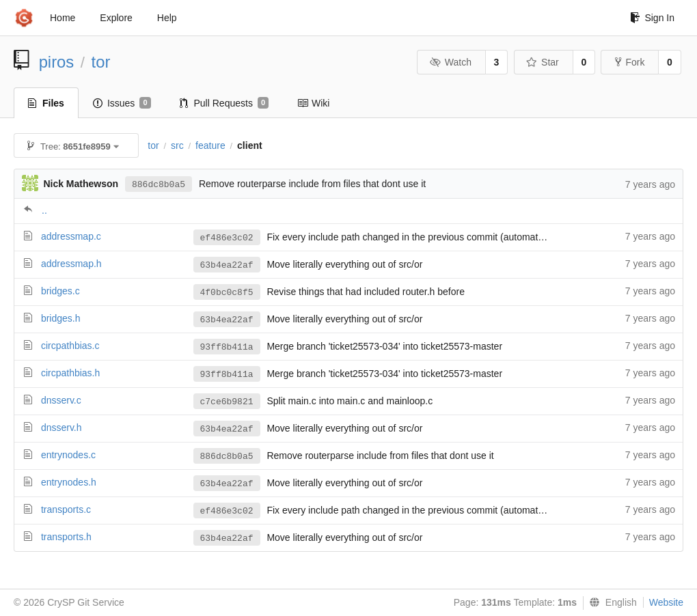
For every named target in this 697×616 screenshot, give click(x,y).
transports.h (66, 537)
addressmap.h (71, 264)
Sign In (652, 18)
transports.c (66, 509)
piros (57, 62)
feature (210, 145)
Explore (116, 18)
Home (63, 18)
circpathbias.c (70, 346)
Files (46, 103)
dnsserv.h (61, 428)
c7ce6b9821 (227, 402)
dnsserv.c (61, 400)
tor (101, 62)
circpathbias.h (70, 373)
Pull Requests (224, 103)
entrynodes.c (68, 455)
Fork (630, 62)
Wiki (313, 103)
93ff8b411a (227, 347)
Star (543, 62)
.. (44, 210)
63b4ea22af (227, 265)
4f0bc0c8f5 (227, 293)
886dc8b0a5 (159, 185)
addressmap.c (71, 236)
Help (167, 18)
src (177, 145)
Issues (122, 103)
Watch (450, 62)
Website (666, 602)
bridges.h (61, 318)
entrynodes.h (69, 482)
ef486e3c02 (227, 238)
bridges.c (60, 291)
